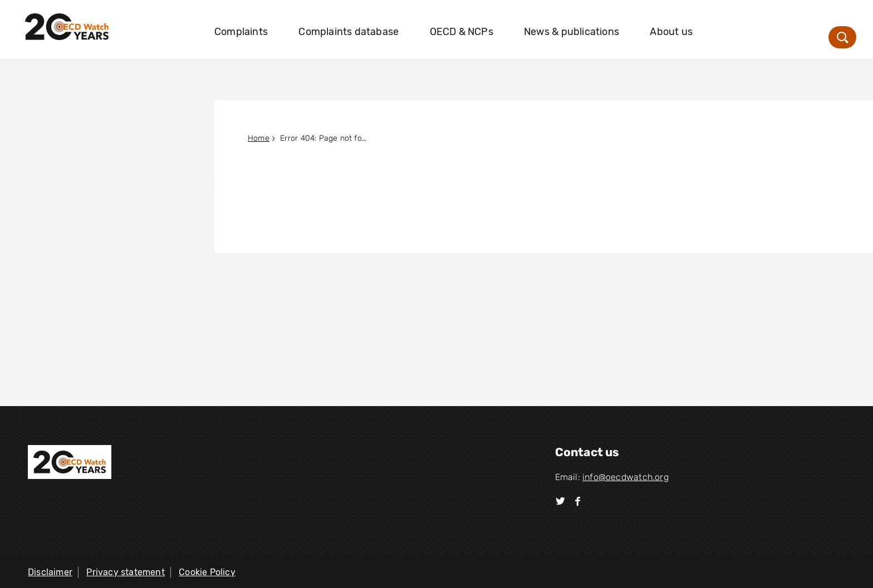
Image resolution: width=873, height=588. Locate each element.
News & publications (572, 32)
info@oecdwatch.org (626, 477)
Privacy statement (126, 572)
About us (671, 32)
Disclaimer (50, 572)
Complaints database (349, 32)
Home (259, 138)
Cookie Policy (207, 572)
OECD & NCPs (462, 32)
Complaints (241, 32)
